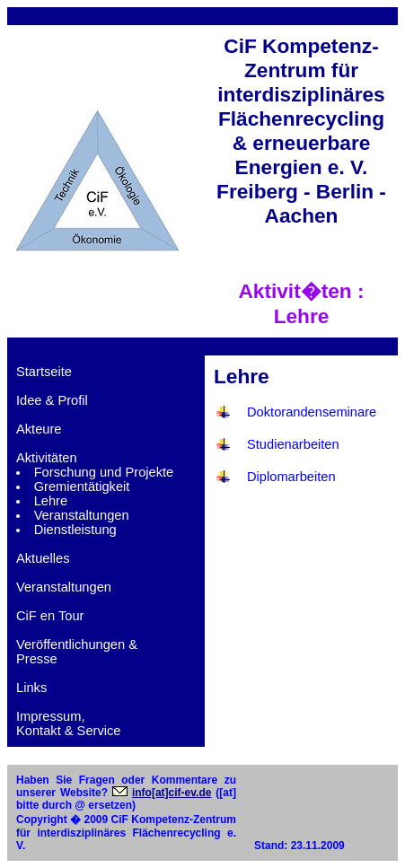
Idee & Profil (52, 400)
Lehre (51, 501)
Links (31, 688)
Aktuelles (43, 558)
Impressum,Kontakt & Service (69, 723)
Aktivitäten (47, 458)
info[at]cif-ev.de (172, 793)
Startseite (44, 372)
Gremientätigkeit (82, 487)
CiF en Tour (50, 616)
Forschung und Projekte (104, 472)
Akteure (39, 429)
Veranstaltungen (82, 515)
